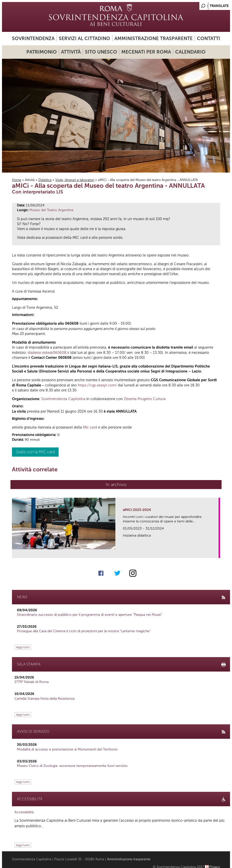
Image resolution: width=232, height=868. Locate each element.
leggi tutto (23, 647)
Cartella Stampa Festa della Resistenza (44, 699)
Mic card (90, 427)
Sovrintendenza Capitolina (63, 399)
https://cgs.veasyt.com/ (97, 385)
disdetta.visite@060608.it (48, 353)
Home (17, 180)
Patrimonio (42, 52)
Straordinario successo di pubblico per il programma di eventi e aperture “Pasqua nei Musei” (90, 615)
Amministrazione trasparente (154, 38)
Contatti (208, 38)
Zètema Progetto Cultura (145, 399)
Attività (71, 52)
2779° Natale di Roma (32, 682)
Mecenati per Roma (146, 52)
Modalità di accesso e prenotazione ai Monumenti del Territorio (67, 749)
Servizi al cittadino (84, 38)
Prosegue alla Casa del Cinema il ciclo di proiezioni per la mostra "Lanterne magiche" (84, 631)
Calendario (190, 52)
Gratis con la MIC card (35, 452)
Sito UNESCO (101, 52)
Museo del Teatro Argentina (51, 210)
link (216, 553)
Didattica (45, 180)
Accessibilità (24, 812)
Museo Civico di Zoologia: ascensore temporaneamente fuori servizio (72, 766)
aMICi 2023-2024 (137, 510)
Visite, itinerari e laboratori (75, 180)
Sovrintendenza (33, 38)
